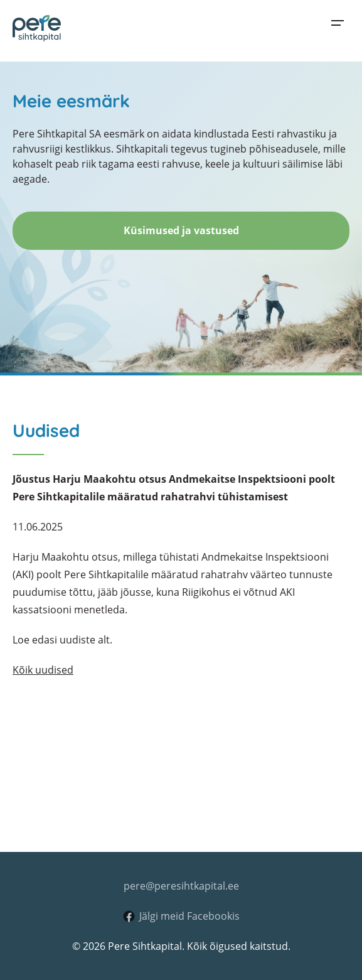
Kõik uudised (43, 670)
